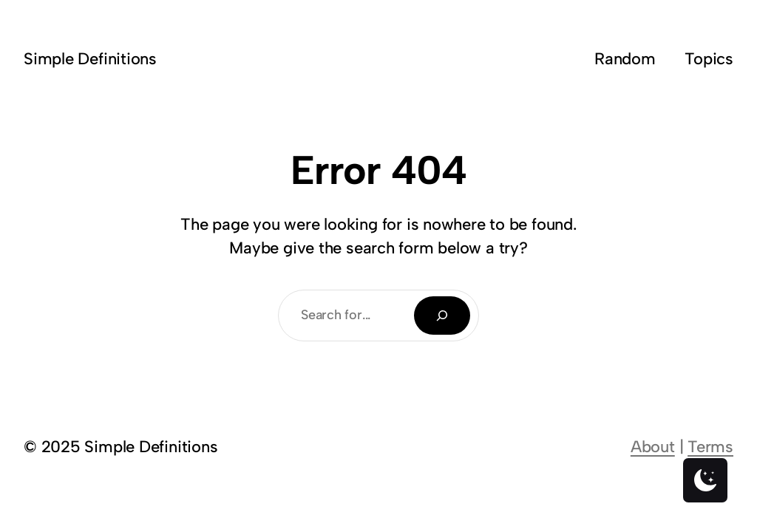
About (653, 447)
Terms (710, 447)
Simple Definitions (90, 59)
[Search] (442, 316)
